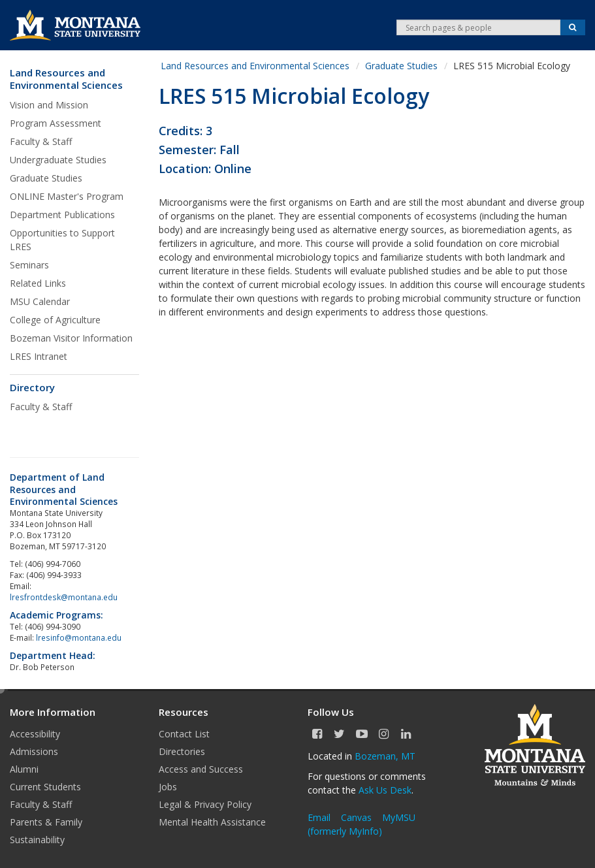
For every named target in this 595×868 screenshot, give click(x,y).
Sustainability (37, 840)
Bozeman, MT (385, 756)
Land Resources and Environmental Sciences (66, 79)
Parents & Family (46, 822)
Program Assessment (56, 123)
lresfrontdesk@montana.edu (65, 597)
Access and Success (201, 769)
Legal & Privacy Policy (205, 804)
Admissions (34, 751)
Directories (182, 751)
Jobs (168, 787)
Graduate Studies (46, 178)
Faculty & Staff (41, 141)
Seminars (29, 265)
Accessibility (35, 734)
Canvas (356, 817)
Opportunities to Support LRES (62, 240)
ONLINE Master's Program (67, 196)
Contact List (184, 734)
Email (319, 817)
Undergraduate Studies (58, 160)
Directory (32, 388)
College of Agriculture (55, 320)
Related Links (38, 283)
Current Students (45, 787)
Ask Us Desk (385, 790)
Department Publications (62, 215)
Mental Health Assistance (212, 822)
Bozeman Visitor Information (71, 338)
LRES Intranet (39, 356)
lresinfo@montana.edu (79, 637)
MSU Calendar (40, 301)
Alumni (24, 769)
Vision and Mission (49, 105)
